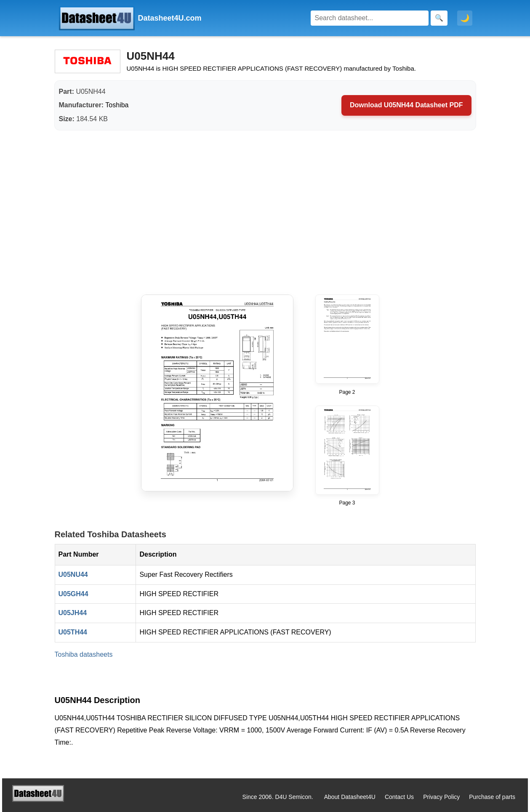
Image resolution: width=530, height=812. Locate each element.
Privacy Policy (441, 797)
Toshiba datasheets (84, 654)
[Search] (370, 18)
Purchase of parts (492, 797)
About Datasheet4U (350, 797)
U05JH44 (73, 613)
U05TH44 (73, 632)
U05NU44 (73, 575)
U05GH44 (73, 594)
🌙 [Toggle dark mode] (465, 18)
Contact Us (399, 797)
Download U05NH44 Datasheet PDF (406, 105)
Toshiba (117, 105)
